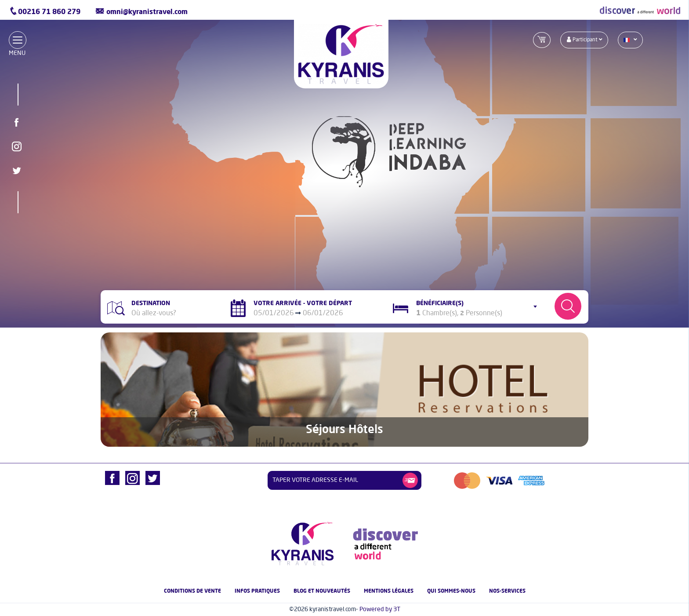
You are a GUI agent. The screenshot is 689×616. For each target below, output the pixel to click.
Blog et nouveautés (322, 591)
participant (584, 40)
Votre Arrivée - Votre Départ (303, 303)
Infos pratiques (257, 591)
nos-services (507, 591)
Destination (151, 303)
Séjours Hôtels (344, 430)
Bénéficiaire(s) (440, 303)
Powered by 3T (380, 609)
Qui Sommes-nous (451, 591)
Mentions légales (389, 591)
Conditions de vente (192, 591)
